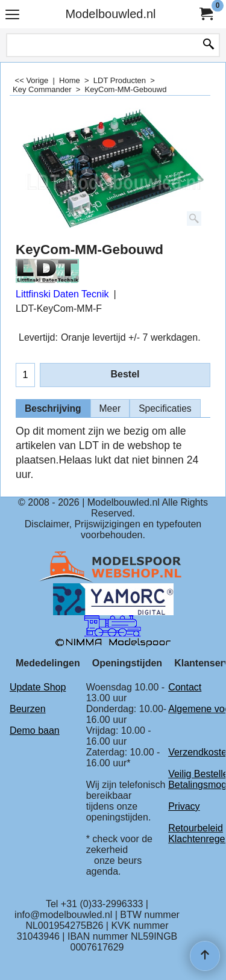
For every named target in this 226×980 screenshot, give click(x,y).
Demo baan (35, 730)
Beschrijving (53, 408)
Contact (185, 687)
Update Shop (38, 687)
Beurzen (28, 709)
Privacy (184, 806)
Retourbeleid (196, 828)
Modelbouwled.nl (110, 14)
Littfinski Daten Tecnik (62, 294)
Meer (110, 408)
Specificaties (165, 408)
